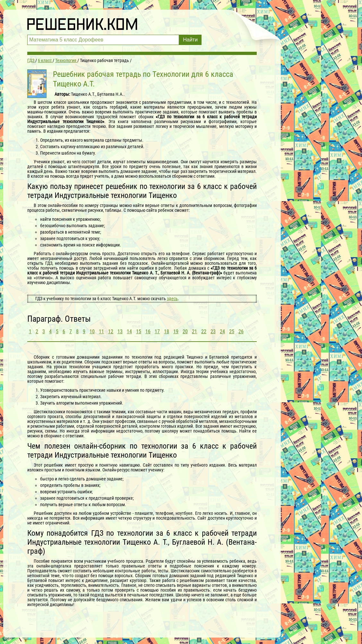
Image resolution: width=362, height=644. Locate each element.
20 (185, 331)
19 (176, 331)
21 (194, 331)
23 (213, 331)
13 (120, 331)
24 (222, 331)
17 (157, 331)
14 (129, 331)
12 (111, 331)
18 (167, 331)
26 (241, 331)
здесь (172, 299)
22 (204, 331)
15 (139, 331)
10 (92, 331)
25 (232, 331)
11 (101, 331)
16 (148, 331)
